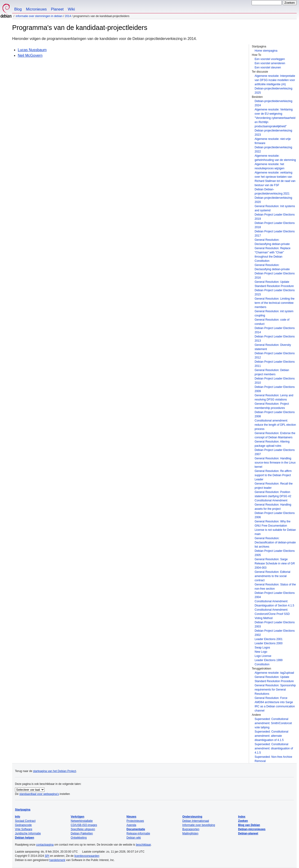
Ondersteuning (192, 817)
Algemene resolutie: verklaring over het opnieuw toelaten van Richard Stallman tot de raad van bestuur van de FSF (275, 179)
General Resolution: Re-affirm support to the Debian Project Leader (273, 475)
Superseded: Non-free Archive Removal (273, 759)
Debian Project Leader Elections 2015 (275, 292)
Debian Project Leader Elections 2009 (275, 389)
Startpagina (23, 810)
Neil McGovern (30, 55)
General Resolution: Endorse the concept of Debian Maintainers (275, 435)
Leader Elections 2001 (269, 639)
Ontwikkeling (79, 838)
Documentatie (136, 829)
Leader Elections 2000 (269, 643)
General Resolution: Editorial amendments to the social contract (272, 576)
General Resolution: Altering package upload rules (272, 444)
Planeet (57, 9)
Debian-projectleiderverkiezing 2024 (273, 103)
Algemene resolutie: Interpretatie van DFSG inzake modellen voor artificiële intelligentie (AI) (275, 80)
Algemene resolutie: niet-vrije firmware (273, 141)
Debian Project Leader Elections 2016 (275, 276)
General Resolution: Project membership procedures (272, 406)
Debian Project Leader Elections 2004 (275, 595)
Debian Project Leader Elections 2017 (275, 234)
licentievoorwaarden (87, 856)
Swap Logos (262, 648)
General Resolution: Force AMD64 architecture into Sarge (274, 700)
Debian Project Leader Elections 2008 (275, 414)
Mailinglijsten (190, 833)
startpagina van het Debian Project (54, 771)
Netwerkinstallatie (82, 821)
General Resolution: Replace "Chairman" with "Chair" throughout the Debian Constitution (272, 255)
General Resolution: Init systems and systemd (275, 208)
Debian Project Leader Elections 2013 (275, 339)
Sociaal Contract (25, 821)
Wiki (71, 9)
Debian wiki (134, 838)
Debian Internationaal (196, 821)
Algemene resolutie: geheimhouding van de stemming (275, 158)
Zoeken (243, 821)
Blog (18, 9)
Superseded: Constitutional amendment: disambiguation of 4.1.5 (274, 748)
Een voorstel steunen (268, 67)
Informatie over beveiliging (199, 825)
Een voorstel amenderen (270, 63)
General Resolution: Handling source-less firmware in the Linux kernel (275, 463)
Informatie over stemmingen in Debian (39, 16)
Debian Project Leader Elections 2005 (275, 553)
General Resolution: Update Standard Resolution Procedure (274, 284)
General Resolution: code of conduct (272, 322)
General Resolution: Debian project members (272, 372)
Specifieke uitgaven (83, 829)
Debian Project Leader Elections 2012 (275, 355)
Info (18, 817)
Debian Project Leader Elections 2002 (275, 633)
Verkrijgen (78, 817)
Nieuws (132, 817)
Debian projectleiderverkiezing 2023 (273, 133)
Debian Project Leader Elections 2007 (275, 452)
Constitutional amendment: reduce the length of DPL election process (275, 425)
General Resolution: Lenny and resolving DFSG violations (274, 397)
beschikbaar (143, 845)
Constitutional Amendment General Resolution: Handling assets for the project (273, 505)
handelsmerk (57, 860)
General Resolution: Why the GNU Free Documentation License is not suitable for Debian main (275, 528)
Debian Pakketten (82, 833)
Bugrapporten (191, 829)
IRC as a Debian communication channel (275, 709)
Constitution (262, 664)
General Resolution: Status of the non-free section (275, 587)
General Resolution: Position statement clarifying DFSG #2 (273, 494)
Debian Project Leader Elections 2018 (275, 225)
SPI (47, 856)
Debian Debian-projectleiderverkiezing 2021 (272, 191)
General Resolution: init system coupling (274, 313)
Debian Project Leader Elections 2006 (275, 515)
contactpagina (45, 845)
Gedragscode (23, 825)
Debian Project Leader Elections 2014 (275, 330)
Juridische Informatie (28, 833)
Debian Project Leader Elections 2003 (275, 624)
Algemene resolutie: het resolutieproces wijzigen (269, 166)
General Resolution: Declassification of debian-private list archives (275, 542)
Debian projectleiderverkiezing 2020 (273, 200)
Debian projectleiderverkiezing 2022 (273, 149)
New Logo (261, 652)
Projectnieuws (135, 821)
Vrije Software (24, 829)
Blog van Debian (249, 825)
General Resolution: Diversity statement (273, 347)
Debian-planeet (248, 833)
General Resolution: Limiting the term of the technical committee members (275, 303)
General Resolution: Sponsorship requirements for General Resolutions (275, 690)
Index (242, 817)
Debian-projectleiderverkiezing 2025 (273, 91)
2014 (68, 16)
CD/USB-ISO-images (84, 825)
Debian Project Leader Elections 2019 (275, 217)
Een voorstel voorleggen (270, 59)
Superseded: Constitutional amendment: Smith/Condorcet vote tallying (273, 723)
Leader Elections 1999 (269, 660)
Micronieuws (36, 9)
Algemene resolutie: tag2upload (274, 673)
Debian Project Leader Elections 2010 (275, 381)
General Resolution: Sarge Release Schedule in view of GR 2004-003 (275, 563)
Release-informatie (138, 833)
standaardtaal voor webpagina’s (39, 794)
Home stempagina (266, 51)
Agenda (131, 825)
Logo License (263, 656)
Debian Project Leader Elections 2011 (275, 364)
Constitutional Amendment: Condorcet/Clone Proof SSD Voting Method (272, 614)
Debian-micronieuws (252, 829)
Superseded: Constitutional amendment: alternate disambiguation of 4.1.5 (271, 736)
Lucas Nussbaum (32, 50)
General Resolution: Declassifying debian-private (272, 242)
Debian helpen (25, 838)
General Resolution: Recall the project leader (274, 486)
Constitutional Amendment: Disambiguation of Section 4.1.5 (274, 603)
